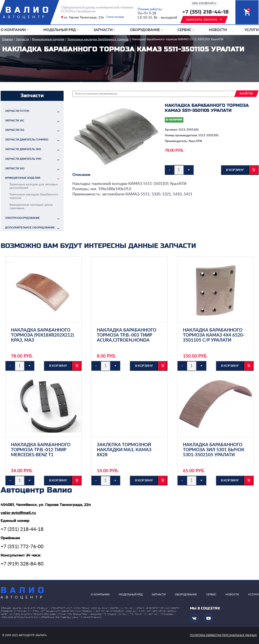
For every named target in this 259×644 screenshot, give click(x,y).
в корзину (235, 170)
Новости (218, 30)
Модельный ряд (60, 30)
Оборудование (145, 30)
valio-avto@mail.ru (204, 3)
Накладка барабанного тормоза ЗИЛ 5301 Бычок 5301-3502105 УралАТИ (214, 450)
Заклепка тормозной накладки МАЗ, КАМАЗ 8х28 (124, 450)
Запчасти (103, 30)
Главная (8, 39)
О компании (13, 30)
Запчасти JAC (15, 121)
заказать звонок (202, 20)
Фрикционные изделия (48, 39)
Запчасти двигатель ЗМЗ (23, 149)
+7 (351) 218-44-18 (206, 12)
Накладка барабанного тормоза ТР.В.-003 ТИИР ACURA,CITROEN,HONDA (127, 335)
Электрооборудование (22, 218)
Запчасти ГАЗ (15, 130)
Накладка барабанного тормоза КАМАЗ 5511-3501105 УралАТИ (178, 39)
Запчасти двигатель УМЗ (23, 159)
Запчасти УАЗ (15, 168)
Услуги (252, 30)
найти (246, 94)
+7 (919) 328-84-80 (22, 564)
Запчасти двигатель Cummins (27, 140)
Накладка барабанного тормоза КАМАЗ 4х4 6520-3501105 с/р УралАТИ (214, 335)
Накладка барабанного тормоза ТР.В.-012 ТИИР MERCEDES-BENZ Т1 (41, 450)
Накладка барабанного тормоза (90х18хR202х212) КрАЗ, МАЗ (42, 335)
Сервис (184, 30)
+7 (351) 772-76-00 (22, 547)
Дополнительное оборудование (30, 228)
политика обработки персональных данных (223, 635)
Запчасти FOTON (17, 111)
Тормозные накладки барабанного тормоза (98, 39)
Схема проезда (115, 17)
